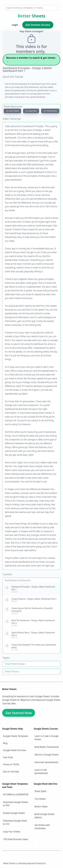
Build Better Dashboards (18, 580)
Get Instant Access (38, 25)
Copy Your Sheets (12, 832)
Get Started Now (19, 713)
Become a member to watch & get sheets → (31, 60)
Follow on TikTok (11, 764)
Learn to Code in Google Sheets (47, 738)
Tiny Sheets (40, 799)
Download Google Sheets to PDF (15, 804)
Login (15, 25)
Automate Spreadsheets (46, 762)
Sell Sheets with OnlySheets (42, 827)
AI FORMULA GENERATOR (16, 794)
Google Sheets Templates (16, 736)
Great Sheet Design (15, 664)
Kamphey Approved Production (32, 863)
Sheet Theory (12, 672)
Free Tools (8, 757)
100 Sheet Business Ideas (16, 839)
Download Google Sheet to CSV (15, 822)
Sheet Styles (40, 791)
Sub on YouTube (11, 772)
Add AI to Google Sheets (47, 755)
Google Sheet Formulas (15, 750)
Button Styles (41, 806)
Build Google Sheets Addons (44, 816)
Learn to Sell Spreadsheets (41, 772)
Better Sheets (32, 16)
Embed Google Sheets (14, 813)
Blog (5, 743)
